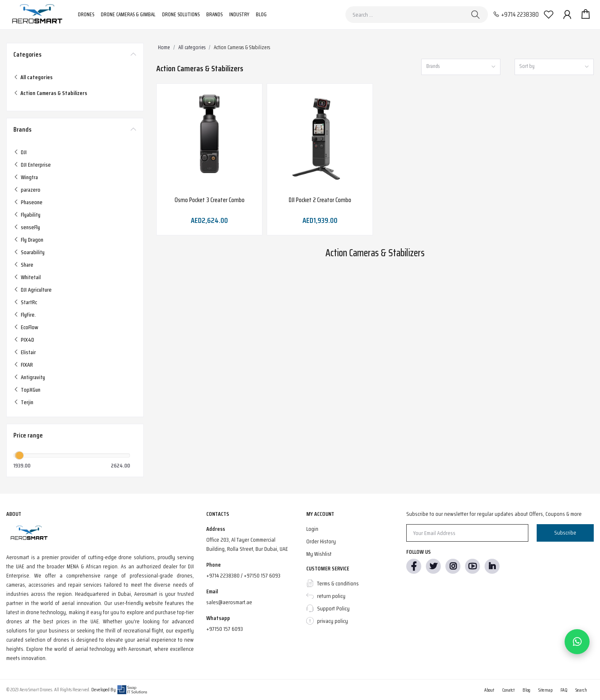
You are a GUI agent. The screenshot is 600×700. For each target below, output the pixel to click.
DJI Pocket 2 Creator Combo (320, 200)
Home (164, 47)
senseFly (30, 227)
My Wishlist (319, 554)
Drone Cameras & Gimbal (128, 14)
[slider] (20, 455)
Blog (261, 14)
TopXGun (31, 390)
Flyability (31, 215)
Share (27, 265)
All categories (33, 77)
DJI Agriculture (36, 290)
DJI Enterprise (36, 165)
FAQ (564, 690)
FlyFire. (28, 315)
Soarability (33, 252)
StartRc (29, 302)
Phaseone (32, 202)
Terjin (27, 402)
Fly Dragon (32, 240)
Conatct (508, 690)
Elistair (28, 352)
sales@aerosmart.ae (229, 602)
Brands (214, 14)
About (489, 690)
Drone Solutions (181, 14)
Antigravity (33, 377)
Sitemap (545, 690)
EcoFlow (30, 327)
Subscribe (565, 532)
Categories (27, 55)
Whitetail (31, 277)
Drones (86, 14)
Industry (239, 14)
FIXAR (27, 365)
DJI (24, 152)
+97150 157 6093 (225, 629)
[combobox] (461, 67)
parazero (31, 190)
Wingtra (29, 177)
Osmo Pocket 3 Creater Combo (210, 200)
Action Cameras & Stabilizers (50, 93)
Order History (321, 541)
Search (581, 690)
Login (312, 529)
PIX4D (27, 340)
